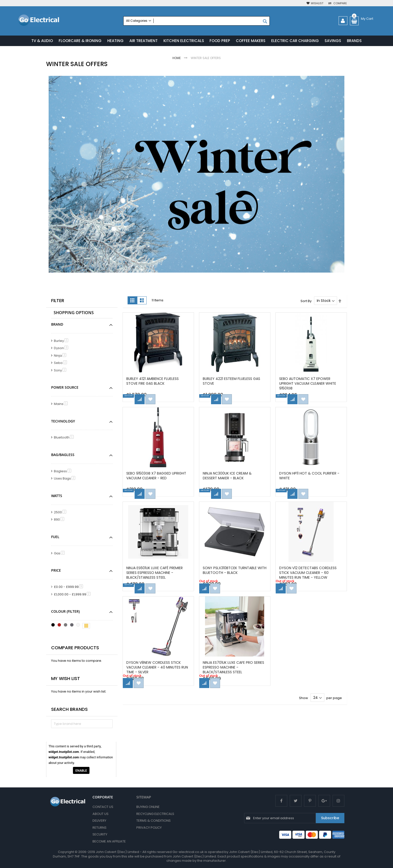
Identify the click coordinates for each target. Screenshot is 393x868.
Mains (62, 405)
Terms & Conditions (154, 821)
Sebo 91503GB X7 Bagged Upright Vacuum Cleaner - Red (158, 476)
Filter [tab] (58, 301)
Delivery (99, 821)
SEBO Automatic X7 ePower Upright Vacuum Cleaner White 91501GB (309, 384)
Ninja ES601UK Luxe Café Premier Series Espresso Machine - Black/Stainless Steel (156, 573)
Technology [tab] (63, 422)
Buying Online (148, 807)
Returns (100, 828)
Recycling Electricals (155, 814)
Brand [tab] (57, 325)
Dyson (62, 349)
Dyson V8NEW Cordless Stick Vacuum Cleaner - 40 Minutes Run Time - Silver (155, 668)
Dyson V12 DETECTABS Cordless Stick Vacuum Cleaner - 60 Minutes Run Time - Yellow (309, 573)
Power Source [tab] (65, 388)
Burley (62, 341)
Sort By (306, 301)
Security (100, 835)
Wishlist (317, 3)
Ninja (61, 356)
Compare (340, 3)
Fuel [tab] (55, 537)
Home (177, 59)
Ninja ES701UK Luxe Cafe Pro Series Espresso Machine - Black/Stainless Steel (229, 668)
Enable (81, 771)
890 (60, 520)
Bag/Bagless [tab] (63, 455)
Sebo (61, 364)
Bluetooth (65, 438)
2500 (61, 513)
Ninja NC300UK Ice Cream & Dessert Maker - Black (229, 476)
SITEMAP (144, 797)
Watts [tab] (57, 496)
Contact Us (103, 807)
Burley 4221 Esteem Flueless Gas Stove (233, 382)
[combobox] (196, 21)
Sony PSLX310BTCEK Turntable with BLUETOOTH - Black (231, 571)
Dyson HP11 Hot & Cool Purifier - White (311, 476)
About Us (101, 814)
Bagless (63, 472)
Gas (60, 554)
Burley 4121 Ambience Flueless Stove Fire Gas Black (154, 382)
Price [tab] (56, 571)
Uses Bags (65, 479)
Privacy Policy (149, 828)
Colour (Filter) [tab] (65, 612)
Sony (61, 371)
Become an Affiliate (109, 841)
